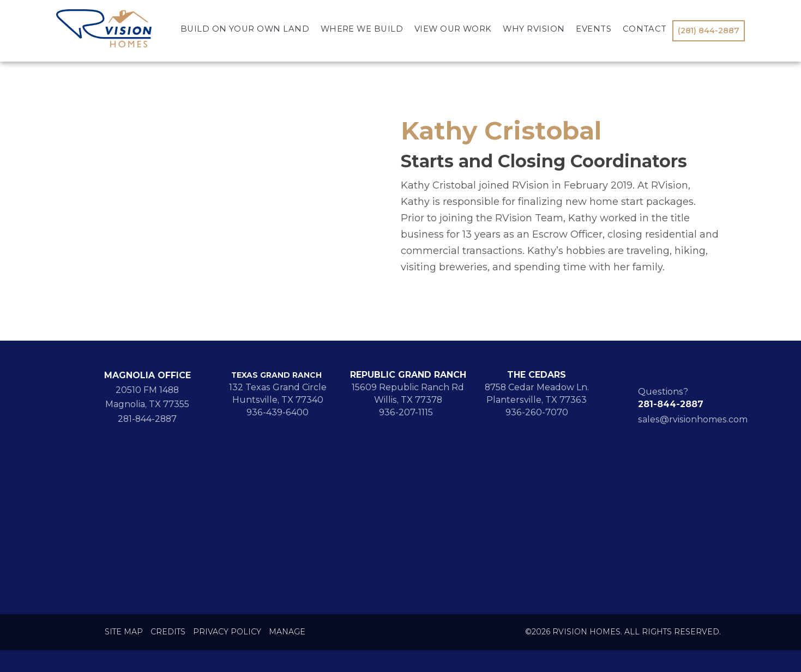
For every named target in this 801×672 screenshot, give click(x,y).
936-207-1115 (408, 412)
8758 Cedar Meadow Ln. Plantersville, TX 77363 (537, 393)
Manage (287, 632)
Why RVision (534, 29)
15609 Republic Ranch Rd (408, 387)
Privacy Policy (227, 632)
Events (594, 29)
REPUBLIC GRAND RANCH (408, 375)
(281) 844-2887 (709, 31)
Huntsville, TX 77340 (278, 400)
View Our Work (453, 29)
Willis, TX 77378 (408, 400)
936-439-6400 (278, 412)
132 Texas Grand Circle (278, 387)
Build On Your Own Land (245, 29)
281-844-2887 (147, 419)
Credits (168, 632)
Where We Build (362, 29)
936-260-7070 (537, 412)
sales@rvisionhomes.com (693, 419)
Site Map (124, 632)
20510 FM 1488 (147, 390)
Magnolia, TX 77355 (147, 404)
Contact (645, 29)
